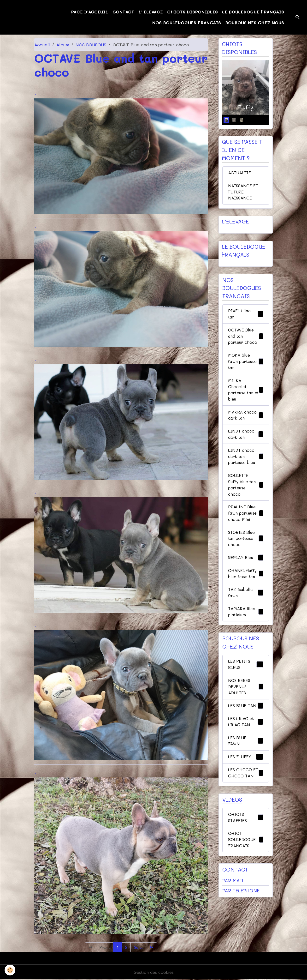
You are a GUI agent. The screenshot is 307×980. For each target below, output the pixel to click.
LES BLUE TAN (246, 720)
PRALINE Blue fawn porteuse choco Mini (246, 522)
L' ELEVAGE (151, 12)
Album (63, 45)
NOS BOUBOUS (91, 45)
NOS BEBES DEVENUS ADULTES (246, 700)
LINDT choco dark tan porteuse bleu (246, 463)
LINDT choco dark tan (246, 441)
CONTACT (123, 12)
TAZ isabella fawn (246, 604)
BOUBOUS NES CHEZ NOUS (255, 23)
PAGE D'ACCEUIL (90, 12)
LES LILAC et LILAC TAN (246, 736)
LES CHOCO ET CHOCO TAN (246, 792)
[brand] (29, 17)
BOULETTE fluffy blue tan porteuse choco (246, 493)
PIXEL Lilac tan (246, 316)
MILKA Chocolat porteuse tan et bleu (246, 395)
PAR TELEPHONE (241, 915)
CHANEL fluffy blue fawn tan (246, 585)
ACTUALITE (240, 173)
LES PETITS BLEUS (246, 677)
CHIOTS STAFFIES (246, 840)
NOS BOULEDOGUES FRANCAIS (187, 23)
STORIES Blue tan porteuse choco (246, 548)
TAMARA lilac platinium (246, 624)
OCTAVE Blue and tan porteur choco (246, 339)
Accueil (42, 45)
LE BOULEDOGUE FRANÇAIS (253, 12)
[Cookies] (10, 970)
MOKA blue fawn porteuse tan (246, 365)
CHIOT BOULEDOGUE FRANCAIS (246, 863)
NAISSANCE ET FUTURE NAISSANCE (244, 193)
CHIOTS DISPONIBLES (192, 12)
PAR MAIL (233, 905)
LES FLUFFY (246, 773)
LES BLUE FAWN (246, 756)
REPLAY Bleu (246, 568)
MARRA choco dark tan (246, 421)
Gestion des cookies (154, 972)
